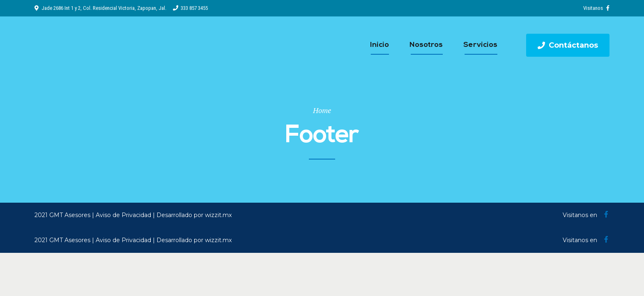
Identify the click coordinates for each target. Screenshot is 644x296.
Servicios (480, 45)
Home (322, 110)
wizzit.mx (218, 215)
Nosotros (426, 45)
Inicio (379, 45)
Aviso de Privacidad (123, 215)
